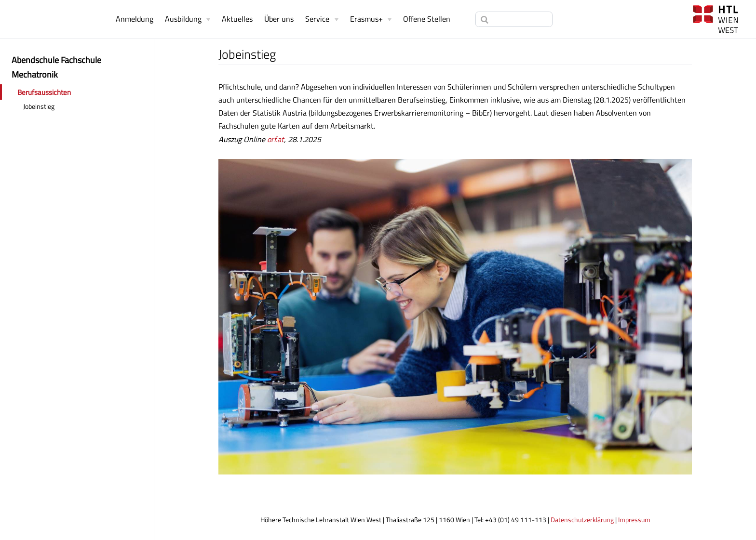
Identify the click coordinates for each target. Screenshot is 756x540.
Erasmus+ (366, 19)
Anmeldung (135, 19)
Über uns (279, 19)
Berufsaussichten (44, 92)
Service (317, 19)
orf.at (276, 139)
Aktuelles (237, 19)
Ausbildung (183, 19)
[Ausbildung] (188, 19)
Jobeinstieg (39, 106)
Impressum (634, 520)
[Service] (322, 19)
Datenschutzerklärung (582, 520)
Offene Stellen (427, 19)
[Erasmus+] (371, 19)
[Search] (514, 19)
